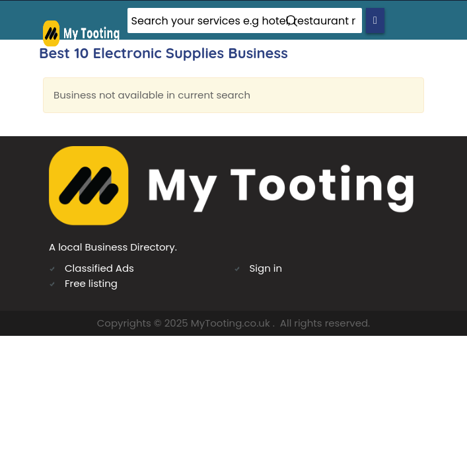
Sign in (266, 268)
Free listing (91, 283)
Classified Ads (99, 268)
